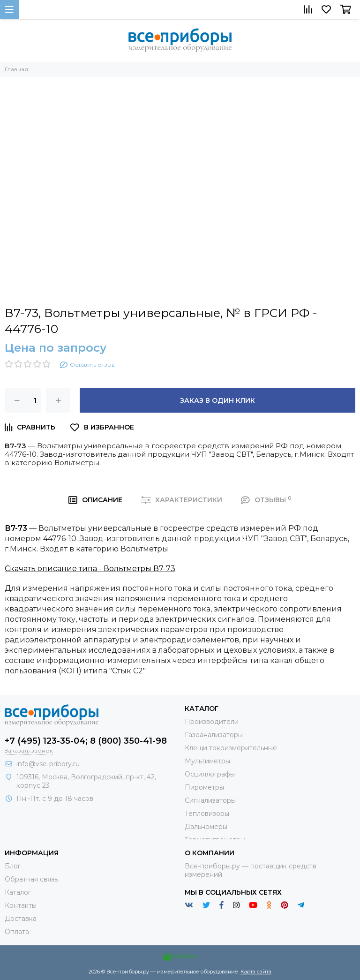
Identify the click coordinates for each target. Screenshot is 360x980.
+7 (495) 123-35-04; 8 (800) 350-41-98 (86, 741)
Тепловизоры (207, 814)
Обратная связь (31, 879)
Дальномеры (206, 827)
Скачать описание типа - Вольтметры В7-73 (90, 569)
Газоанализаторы (214, 735)
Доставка (21, 919)
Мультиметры (207, 761)
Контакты (21, 905)
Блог (13, 866)
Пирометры (204, 787)
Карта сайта (256, 972)
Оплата (17, 932)
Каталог (18, 892)
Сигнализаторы (210, 800)
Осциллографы (210, 774)
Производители (212, 722)
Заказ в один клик (217, 400)
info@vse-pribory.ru (48, 764)
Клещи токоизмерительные (231, 748)
